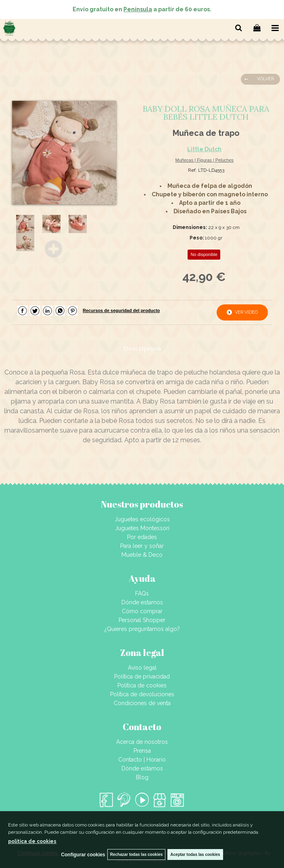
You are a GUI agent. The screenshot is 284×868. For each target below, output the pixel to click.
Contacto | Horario (142, 760)
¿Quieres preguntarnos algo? (142, 629)
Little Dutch (204, 149)
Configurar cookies (83, 855)
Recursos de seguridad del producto (121, 310)
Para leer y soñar (142, 546)
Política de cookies (142, 685)
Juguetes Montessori (142, 528)
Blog (142, 777)
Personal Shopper (142, 620)
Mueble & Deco (142, 555)
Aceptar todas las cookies (195, 854)
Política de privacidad (142, 676)
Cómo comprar (142, 611)
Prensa (142, 751)
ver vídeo (246, 312)
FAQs (142, 593)
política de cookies (32, 841)
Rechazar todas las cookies (137, 854)
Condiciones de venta (142, 703)
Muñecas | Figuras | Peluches (205, 160)
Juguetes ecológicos (142, 519)
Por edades (142, 537)
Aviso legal (142, 668)
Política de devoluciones (142, 694)
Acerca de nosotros (142, 742)
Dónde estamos (142, 602)
